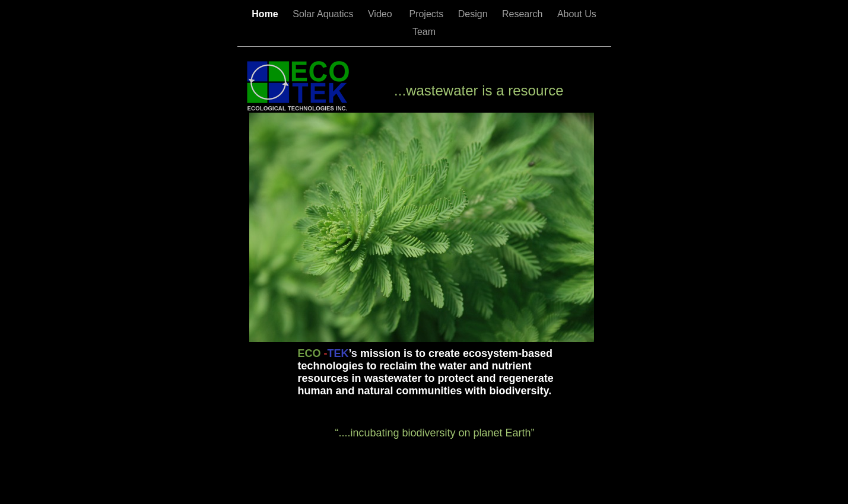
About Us (577, 14)
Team (424, 32)
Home (266, 14)
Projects (427, 14)
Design (474, 14)
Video (383, 14)
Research (524, 14)
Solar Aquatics (324, 14)
